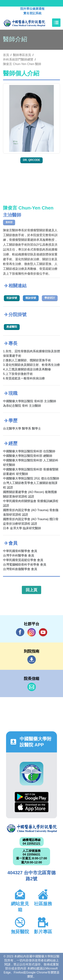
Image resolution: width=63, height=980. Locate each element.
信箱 (32, 687)
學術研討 (50, 298)
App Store (32, 807)
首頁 (6, 55)
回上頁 (32, 590)
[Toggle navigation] (56, 23)
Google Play (32, 797)
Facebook (20, 632)
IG (32, 632)
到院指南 (32, 660)
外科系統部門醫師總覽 (18, 59)
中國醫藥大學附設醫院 (32, 828)
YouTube (43, 632)
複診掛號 (31, 298)
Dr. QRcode (31, 160)
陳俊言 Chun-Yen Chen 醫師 (22, 64)
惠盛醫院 (12, 327)
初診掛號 (12, 298)
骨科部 (9, 222)
